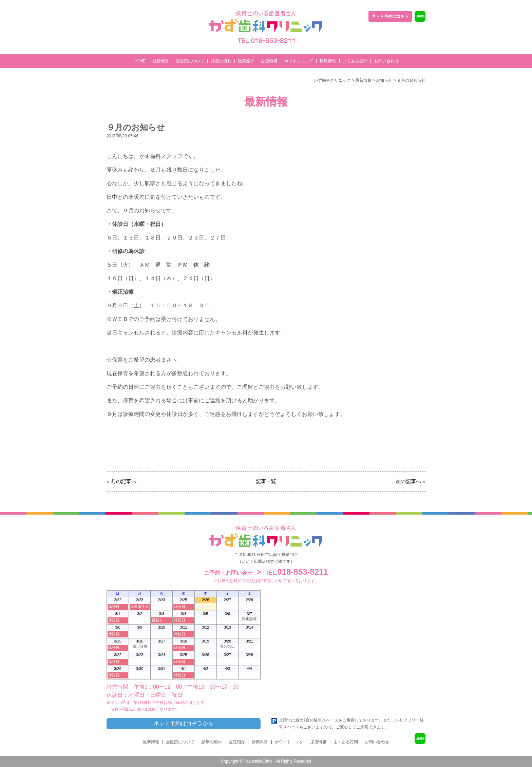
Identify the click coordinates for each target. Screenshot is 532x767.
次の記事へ (408, 481)
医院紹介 (246, 61)
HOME (139, 61)
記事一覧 (266, 481)
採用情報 (328, 61)
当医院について (190, 61)
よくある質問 (355, 61)
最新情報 (160, 61)
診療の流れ (221, 61)
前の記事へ (124, 481)
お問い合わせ (386, 61)
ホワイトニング (299, 61)
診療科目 (269, 61)
